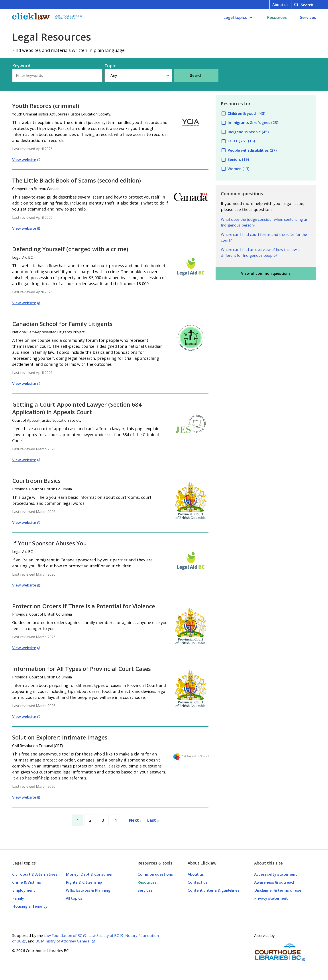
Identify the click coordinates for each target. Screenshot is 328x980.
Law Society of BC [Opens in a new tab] (104, 935)
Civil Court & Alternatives (35, 874)
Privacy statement (271, 898)
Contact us (198, 882)
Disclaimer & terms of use (278, 890)
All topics (74, 898)
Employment (24, 890)
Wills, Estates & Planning (88, 890)
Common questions (155, 874)
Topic (110, 66)
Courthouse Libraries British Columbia (68, 17)
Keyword (21, 66)
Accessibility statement (276, 874)
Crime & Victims (27, 882)
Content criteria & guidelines (214, 890)
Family (18, 898)
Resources (277, 17)
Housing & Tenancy (30, 906)
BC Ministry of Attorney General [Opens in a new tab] (63, 941)
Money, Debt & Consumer (89, 874)
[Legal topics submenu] (251, 18)
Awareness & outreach (275, 882)
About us (280, 5)
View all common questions (266, 273)
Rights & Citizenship (84, 882)
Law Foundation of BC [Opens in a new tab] (63, 935)
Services (308, 17)
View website (24, 160)
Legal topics (235, 17)
